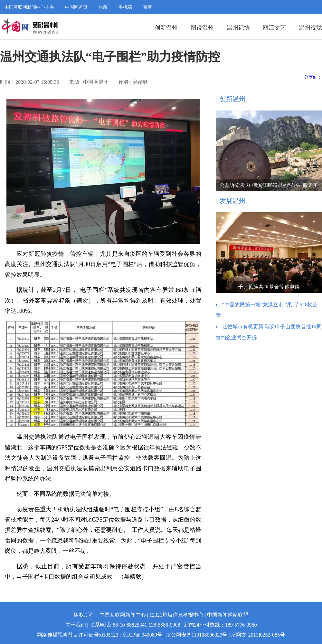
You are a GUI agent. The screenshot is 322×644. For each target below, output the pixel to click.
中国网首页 (76, 7)
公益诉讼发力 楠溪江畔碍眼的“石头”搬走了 (269, 185)
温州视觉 (310, 28)
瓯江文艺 (274, 28)
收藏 (103, 7)
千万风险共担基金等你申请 (269, 287)
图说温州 (202, 28)
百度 (147, 7)
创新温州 (166, 28)
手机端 (125, 7)
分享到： (313, 77)
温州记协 (238, 28)
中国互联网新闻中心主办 (29, 7)
